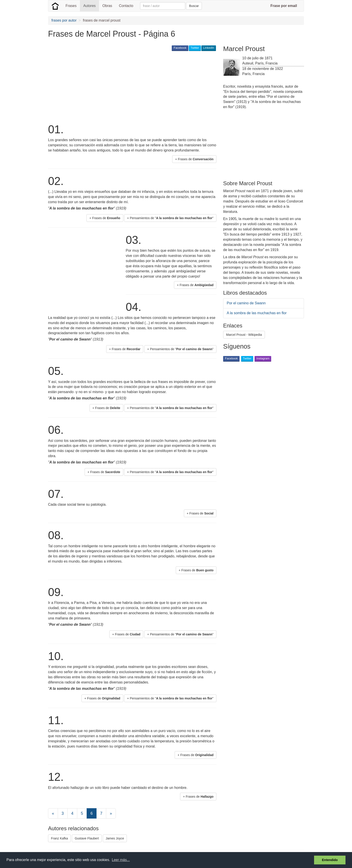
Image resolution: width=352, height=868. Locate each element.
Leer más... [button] (121, 860)
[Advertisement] (130, 87)
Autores (89, 6)
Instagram (263, 358)
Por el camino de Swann (246, 303)
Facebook (180, 48)
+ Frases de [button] (194, 159)
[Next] (111, 813)
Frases (71, 6)
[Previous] (53, 813)
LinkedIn (209, 48)
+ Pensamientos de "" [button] (170, 218)
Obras (107, 6)
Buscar (194, 6)
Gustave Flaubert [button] (87, 838)
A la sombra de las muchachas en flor (257, 313)
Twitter (195, 48)
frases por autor (64, 20)
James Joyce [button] (115, 838)
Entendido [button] (330, 860)
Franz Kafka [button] (59, 838)
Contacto (126, 6)
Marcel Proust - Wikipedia (244, 335)
